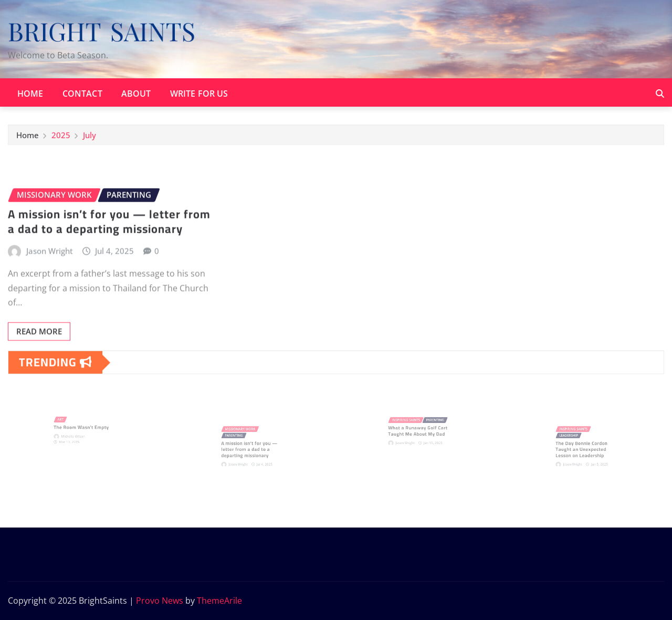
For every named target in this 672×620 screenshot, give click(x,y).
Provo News (160, 601)
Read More (39, 351)
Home (30, 94)
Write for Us (199, 94)
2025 (61, 137)
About (136, 94)
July (90, 137)
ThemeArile (219, 601)
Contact (82, 94)
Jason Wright (50, 270)
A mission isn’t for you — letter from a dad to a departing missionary (109, 241)
